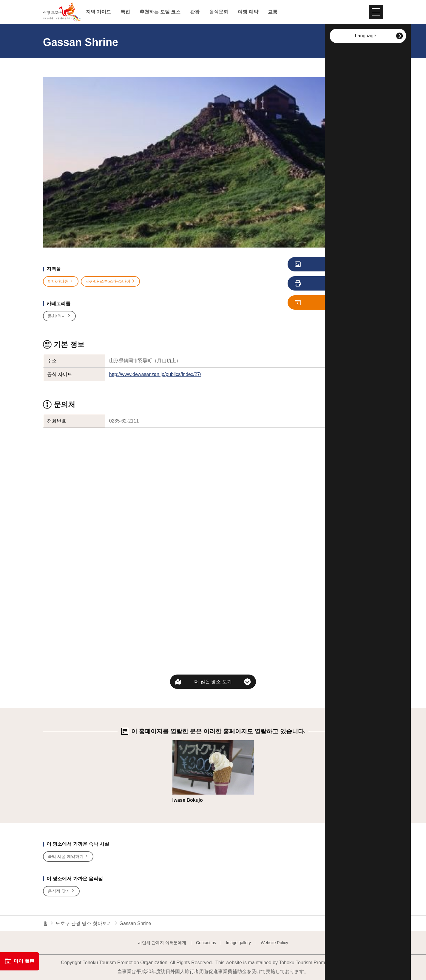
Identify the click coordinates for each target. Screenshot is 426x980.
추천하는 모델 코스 (160, 12)
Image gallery (238, 943)
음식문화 (219, 12)
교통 (273, 12)
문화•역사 (59, 316)
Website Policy (274, 943)
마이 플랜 (20, 961)
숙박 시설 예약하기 (68, 857)
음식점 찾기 (61, 891)
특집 (125, 12)
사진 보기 (322, 265)
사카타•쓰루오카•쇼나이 (111, 281)
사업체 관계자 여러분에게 (162, 943)
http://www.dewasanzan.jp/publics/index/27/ (155, 374)
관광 (195, 12)
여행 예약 (248, 12)
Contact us (206, 943)
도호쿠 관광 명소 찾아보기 (84, 923)
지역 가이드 (98, 12)
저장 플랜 (322, 303)
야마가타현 (61, 281)
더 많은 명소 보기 (213, 682)
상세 (177, 743)
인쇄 (320, 284)
